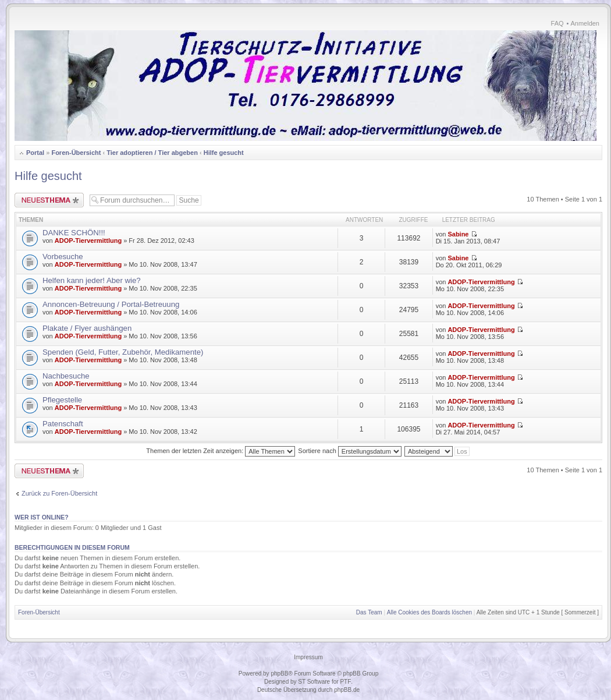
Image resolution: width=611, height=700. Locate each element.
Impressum (308, 657)
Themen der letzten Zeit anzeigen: (221, 451)
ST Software (314, 682)
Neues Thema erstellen (49, 200)
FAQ (557, 23)
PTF (345, 682)
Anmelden (585, 23)
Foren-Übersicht (76, 153)
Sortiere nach (349, 451)
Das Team (369, 612)
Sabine (458, 234)
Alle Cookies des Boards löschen (429, 612)
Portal (35, 153)
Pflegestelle (62, 400)
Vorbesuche (63, 257)
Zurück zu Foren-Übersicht (59, 493)
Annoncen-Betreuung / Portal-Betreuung (111, 304)
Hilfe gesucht (224, 153)
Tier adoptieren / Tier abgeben (152, 153)
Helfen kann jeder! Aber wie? (92, 280)
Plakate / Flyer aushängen (87, 328)
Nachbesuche (66, 376)
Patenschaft (63, 424)
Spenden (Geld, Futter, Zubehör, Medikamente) (123, 352)
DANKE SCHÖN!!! (74, 233)
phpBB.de (347, 690)
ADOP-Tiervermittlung (88, 241)
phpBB (279, 674)
